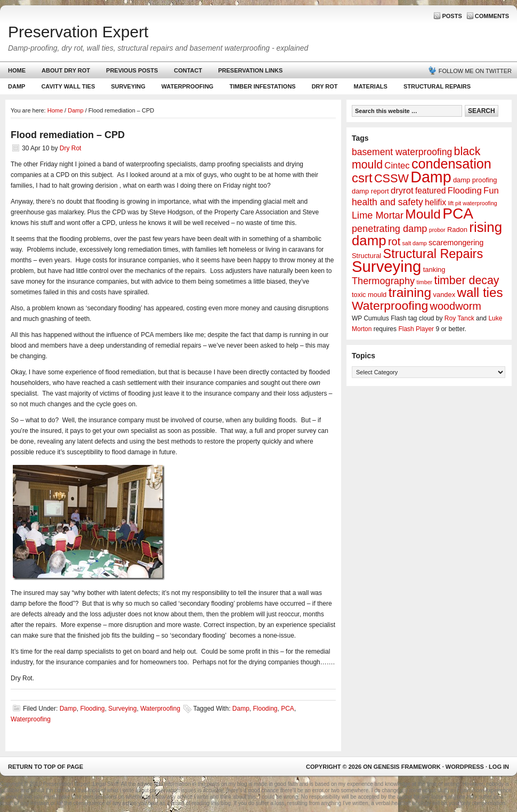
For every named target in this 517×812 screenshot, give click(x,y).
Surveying (128, 86)
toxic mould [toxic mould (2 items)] (369, 295)
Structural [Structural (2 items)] (366, 256)
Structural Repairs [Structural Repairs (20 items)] (433, 254)
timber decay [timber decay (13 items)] (466, 280)
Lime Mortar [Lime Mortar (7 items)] (378, 215)
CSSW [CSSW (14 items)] (391, 178)
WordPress (465, 767)
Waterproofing (188, 86)
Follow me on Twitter (475, 71)
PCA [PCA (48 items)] (458, 214)
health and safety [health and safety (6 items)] (387, 202)
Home (17, 70)
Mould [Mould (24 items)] (423, 214)
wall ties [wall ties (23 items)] (480, 292)
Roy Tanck (459, 318)
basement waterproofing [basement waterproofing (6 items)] (402, 152)
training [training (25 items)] (410, 292)
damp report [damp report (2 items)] (370, 191)
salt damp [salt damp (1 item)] (415, 243)
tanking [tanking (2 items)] (434, 270)
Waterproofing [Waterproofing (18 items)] (390, 305)
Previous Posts (132, 70)
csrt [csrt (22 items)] (362, 178)
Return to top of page (46, 767)
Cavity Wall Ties (68, 86)
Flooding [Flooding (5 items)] (465, 191)
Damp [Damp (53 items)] (431, 177)
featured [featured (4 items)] (430, 191)
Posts (452, 16)
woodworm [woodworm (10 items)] (456, 306)
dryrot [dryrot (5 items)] (402, 191)
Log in (499, 767)
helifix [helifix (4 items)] (435, 202)
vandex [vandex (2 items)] (445, 295)
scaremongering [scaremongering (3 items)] (456, 243)
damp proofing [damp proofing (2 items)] (475, 180)
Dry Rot (325, 86)
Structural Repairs (437, 86)
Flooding (92, 709)
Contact (188, 70)
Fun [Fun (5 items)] (491, 191)
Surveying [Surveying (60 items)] (386, 266)
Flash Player (416, 329)
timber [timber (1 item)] (425, 282)
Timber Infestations (261, 89)
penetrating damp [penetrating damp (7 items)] (389, 229)
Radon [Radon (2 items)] (457, 230)
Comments (492, 16)
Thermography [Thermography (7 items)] (383, 281)
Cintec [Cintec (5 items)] (397, 166)
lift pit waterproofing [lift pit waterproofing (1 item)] (472, 203)
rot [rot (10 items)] (394, 242)
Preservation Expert (78, 32)
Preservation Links (250, 70)
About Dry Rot (66, 70)
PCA (288, 709)
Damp (15, 89)
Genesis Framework (407, 767)
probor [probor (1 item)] (437, 230)
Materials (371, 86)
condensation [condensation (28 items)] (451, 164)
